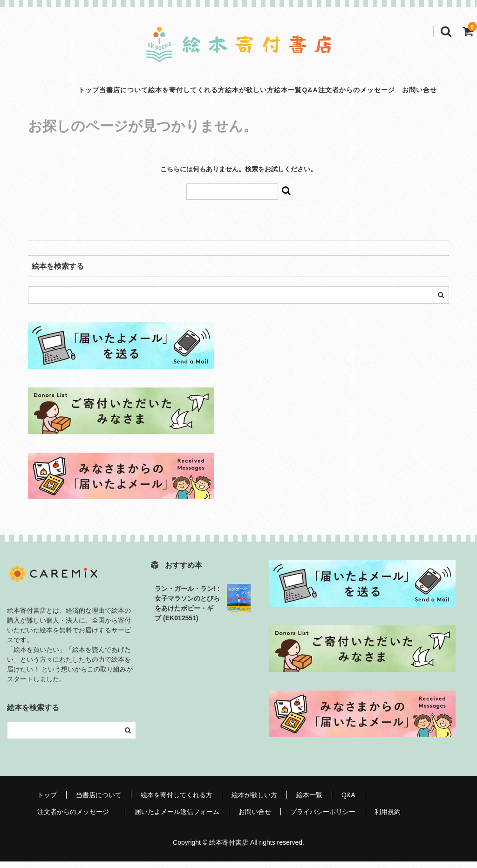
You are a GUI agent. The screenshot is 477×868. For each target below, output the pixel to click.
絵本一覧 (298, 93)
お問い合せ (255, 818)
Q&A (339, 93)
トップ (20, 93)
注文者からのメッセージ (409, 93)
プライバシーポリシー (323, 818)
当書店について (75, 93)
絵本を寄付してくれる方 (157, 93)
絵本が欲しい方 (240, 93)
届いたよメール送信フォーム (177, 818)
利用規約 (388, 818)
